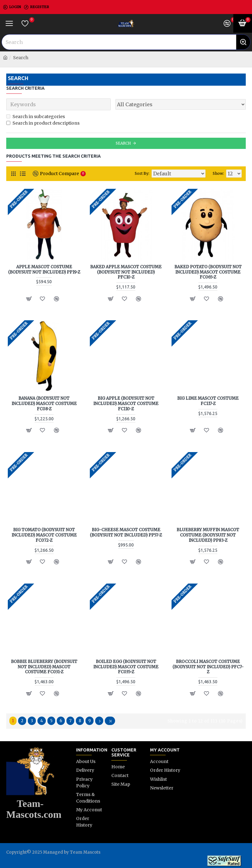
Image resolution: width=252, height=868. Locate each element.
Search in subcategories (36, 117)
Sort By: (142, 173)
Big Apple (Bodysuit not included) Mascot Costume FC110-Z (126, 404)
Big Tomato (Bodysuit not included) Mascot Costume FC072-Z (44, 535)
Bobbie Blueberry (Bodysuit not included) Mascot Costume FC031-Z (44, 667)
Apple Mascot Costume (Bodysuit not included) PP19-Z (44, 270)
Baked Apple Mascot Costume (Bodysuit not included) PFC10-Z (126, 272)
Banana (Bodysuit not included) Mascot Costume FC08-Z (44, 404)
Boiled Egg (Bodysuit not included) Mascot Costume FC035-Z (126, 667)
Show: (218, 173)
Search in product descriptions (43, 123)
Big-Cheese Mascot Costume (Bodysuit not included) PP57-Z (126, 533)
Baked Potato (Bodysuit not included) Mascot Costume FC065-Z (208, 272)
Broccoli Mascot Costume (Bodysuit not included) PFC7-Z (208, 667)
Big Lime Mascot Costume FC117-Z (208, 401)
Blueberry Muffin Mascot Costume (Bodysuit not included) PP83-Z (208, 535)
